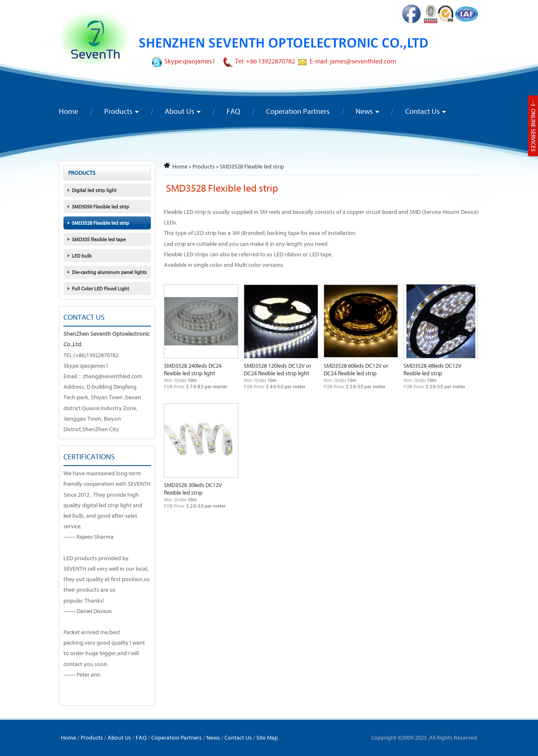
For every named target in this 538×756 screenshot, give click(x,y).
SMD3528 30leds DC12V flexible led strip (193, 489)
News (364, 111)
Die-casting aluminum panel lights (109, 272)
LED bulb (82, 256)
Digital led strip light (94, 190)
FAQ (233, 111)
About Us (179, 111)
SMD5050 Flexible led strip (100, 207)
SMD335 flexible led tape (99, 239)
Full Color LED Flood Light (100, 288)
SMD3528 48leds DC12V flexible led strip (433, 369)
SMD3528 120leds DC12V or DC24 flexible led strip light (278, 369)
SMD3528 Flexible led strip (100, 223)
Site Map (267, 738)
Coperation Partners (298, 111)
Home (69, 111)
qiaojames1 (199, 61)
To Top (515, 727)
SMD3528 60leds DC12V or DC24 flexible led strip (356, 369)
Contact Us (422, 111)
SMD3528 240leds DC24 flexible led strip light (193, 369)
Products (118, 111)
